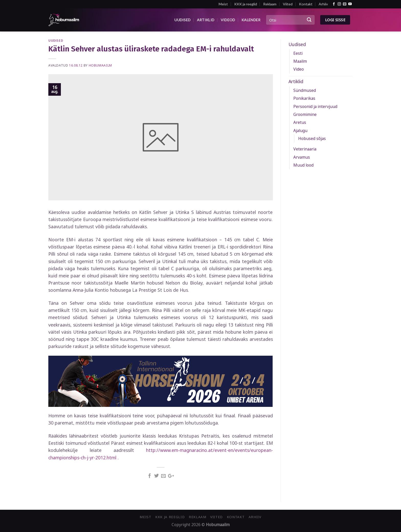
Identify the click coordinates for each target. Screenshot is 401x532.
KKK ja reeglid (246, 4)
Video (299, 69)
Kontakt (306, 4)
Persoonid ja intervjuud (315, 106)
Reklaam (270, 4)
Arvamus (302, 157)
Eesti (298, 53)
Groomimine (305, 114)
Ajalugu (300, 131)
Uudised (182, 20)
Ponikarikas (304, 98)
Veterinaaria (305, 149)
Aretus (300, 122)
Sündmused (305, 90)
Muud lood (303, 165)
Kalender (251, 20)
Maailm (300, 61)
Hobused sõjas (312, 138)
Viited (288, 4)
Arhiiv (323, 4)
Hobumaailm (100, 65)
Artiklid (206, 20)
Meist (223, 4)
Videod (228, 20)
